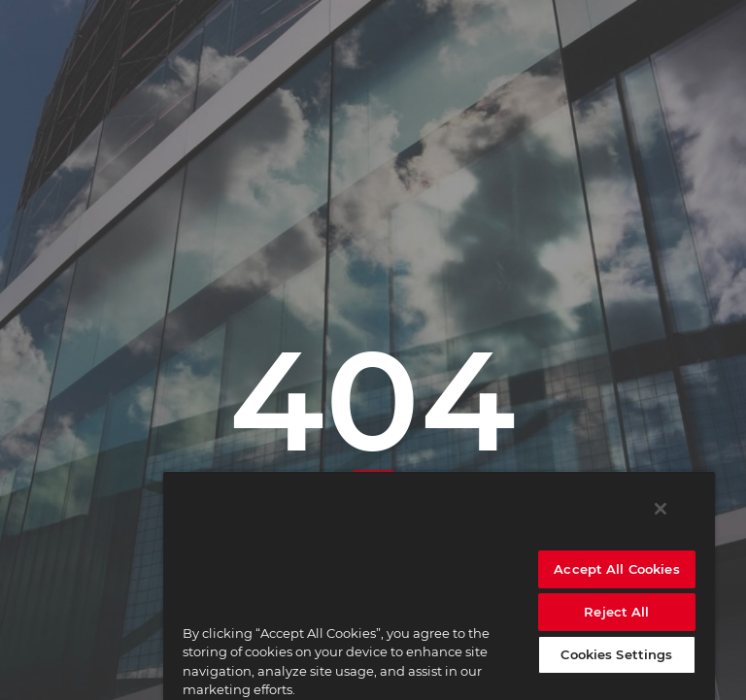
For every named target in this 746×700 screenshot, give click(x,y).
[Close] (661, 509)
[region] (439, 585)
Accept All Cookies (616, 569)
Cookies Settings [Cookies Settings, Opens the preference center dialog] (616, 654)
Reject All (616, 612)
